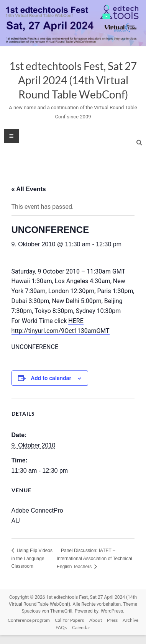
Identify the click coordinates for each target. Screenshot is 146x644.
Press (112, 620)
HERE (76, 321)
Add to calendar (51, 378)
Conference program (29, 620)
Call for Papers (69, 620)
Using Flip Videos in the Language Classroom (32, 558)
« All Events (29, 189)
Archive (130, 620)
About (96, 620)
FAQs (61, 627)
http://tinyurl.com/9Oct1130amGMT (61, 331)
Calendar (81, 627)
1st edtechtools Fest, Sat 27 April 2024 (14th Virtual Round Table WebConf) (73, 80)
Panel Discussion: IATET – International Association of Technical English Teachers (94, 559)
